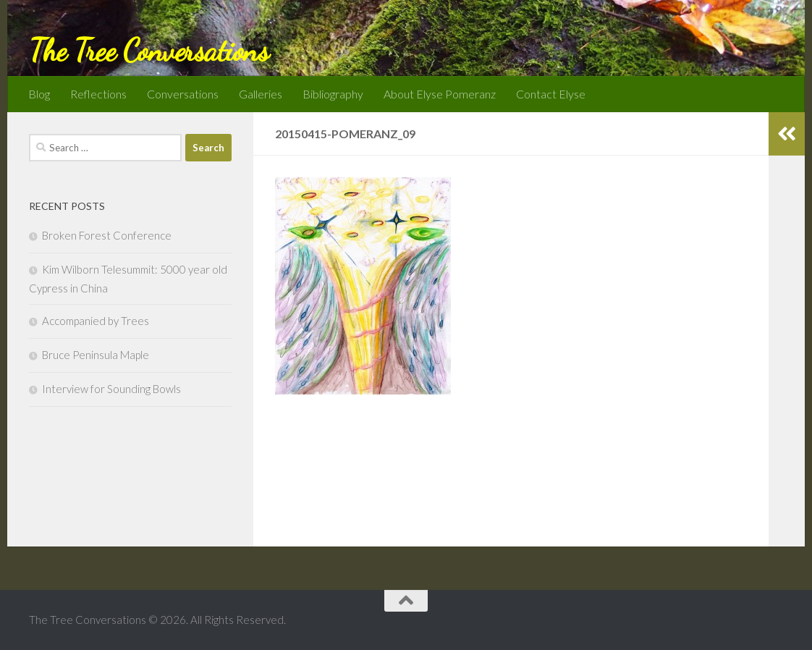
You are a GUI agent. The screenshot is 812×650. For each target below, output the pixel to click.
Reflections (98, 94)
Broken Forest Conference (107, 235)
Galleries (261, 94)
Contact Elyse (551, 94)
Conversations (183, 94)
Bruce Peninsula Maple (96, 355)
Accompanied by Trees (96, 321)
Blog (39, 94)
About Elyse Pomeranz (440, 94)
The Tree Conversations (149, 50)
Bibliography (333, 94)
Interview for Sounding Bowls (111, 389)
